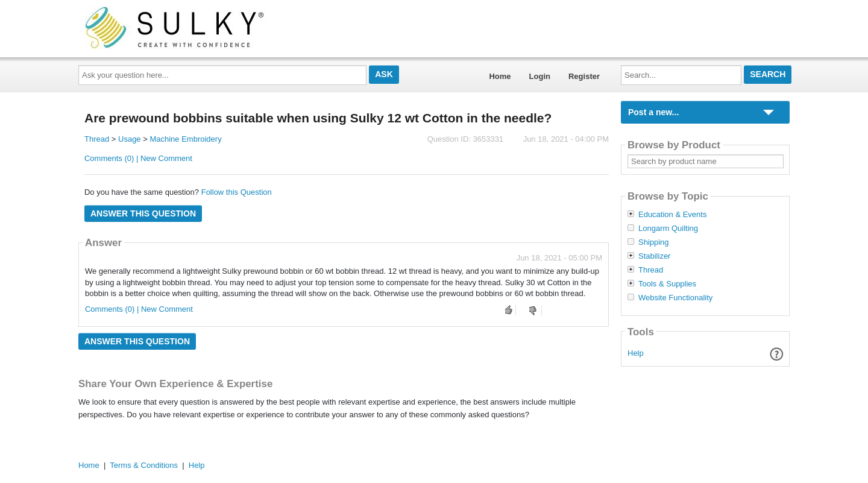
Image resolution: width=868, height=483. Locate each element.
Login (540, 76)
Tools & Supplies (667, 284)
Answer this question (143, 213)
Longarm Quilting (668, 229)
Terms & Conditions (144, 465)
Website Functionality (675, 298)
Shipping (654, 242)
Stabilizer (654, 256)
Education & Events (672, 215)
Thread (97, 139)
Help (636, 353)
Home (500, 76)
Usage (130, 139)
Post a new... (653, 112)
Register (584, 76)
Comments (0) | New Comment (138, 158)
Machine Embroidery (185, 139)
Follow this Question (237, 192)
